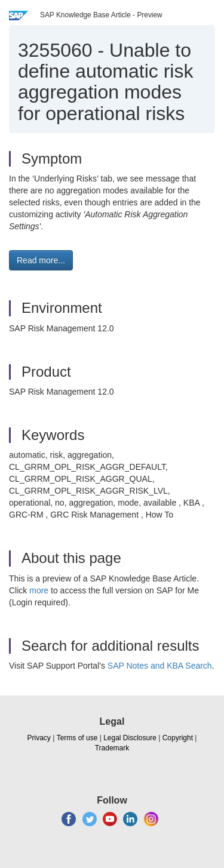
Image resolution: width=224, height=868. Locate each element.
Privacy (39, 738)
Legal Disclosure (130, 738)
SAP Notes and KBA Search (160, 666)
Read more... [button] (41, 260)
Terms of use (77, 738)
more (39, 590)
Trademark (112, 748)
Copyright (178, 738)
